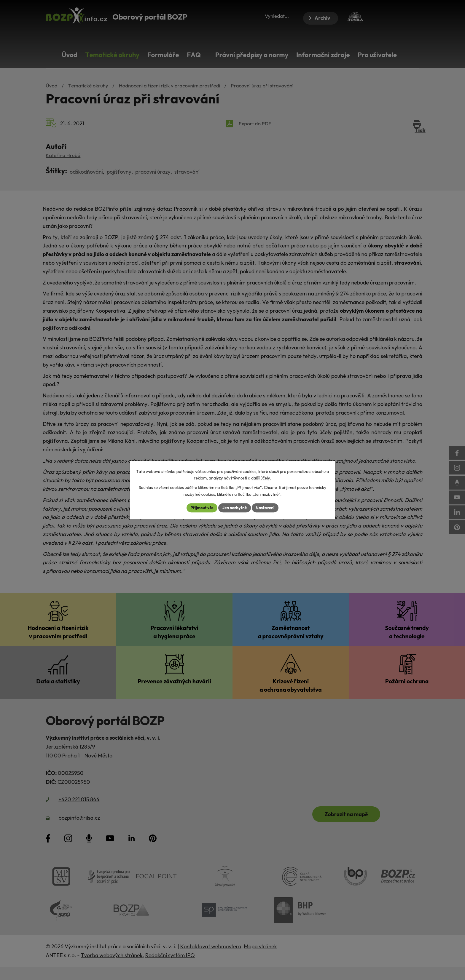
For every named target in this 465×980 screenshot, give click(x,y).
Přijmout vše (201, 508)
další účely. (261, 478)
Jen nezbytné (235, 508)
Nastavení (266, 508)
